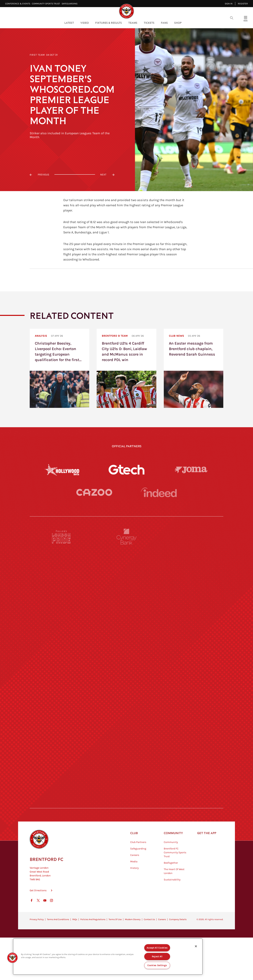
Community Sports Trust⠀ (47, 4)
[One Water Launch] (192, 711)
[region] (108, 957)
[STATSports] (61, 652)
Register (243, 4)
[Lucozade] (192, 801)
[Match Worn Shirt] (126, 741)
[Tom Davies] (192, 771)
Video (85, 23)
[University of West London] (61, 682)
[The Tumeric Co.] (126, 801)
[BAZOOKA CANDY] (61, 593)
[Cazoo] (94, 506)
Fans (164, 23)
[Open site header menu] (246, 18)
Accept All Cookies (157, 948)
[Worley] (126, 652)
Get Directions (38, 933)
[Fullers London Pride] (61, 563)
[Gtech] (126, 470)
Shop (178, 23)
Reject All (157, 957)
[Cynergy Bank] (126, 563)
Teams (133, 23)
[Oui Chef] (192, 741)
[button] (12, 958)
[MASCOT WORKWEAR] (192, 682)
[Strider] (126, 622)
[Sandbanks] (61, 771)
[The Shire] (126, 771)
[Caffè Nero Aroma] (126, 830)
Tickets (149, 23)
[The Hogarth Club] (61, 801)
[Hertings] (192, 593)
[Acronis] (192, 652)
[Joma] (191, 470)
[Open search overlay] (232, 18)
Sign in (229, 4)
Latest (69, 23)
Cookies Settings (157, 965)
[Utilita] (61, 711)
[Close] (196, 946)
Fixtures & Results (109, 23)
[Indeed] (159, 505)
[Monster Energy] (126, 593)
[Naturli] (126, 711)
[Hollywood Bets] (62, 470)
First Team (37, 55)
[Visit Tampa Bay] (126, 682)
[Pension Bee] (192, 563)
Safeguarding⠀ (70, 4)
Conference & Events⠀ (18, 4)
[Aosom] (192, 622)
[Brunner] (61, 741)
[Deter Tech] (61, 622)
